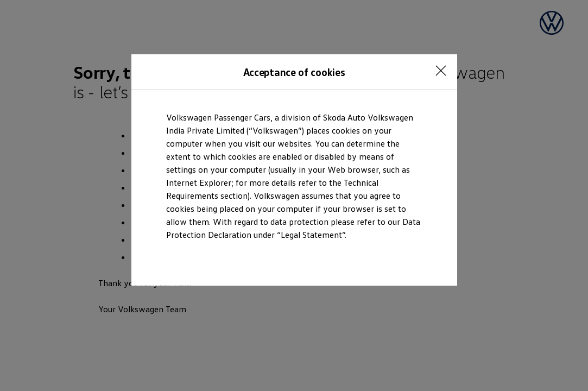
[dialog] (294, 195)
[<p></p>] (441, 71)
